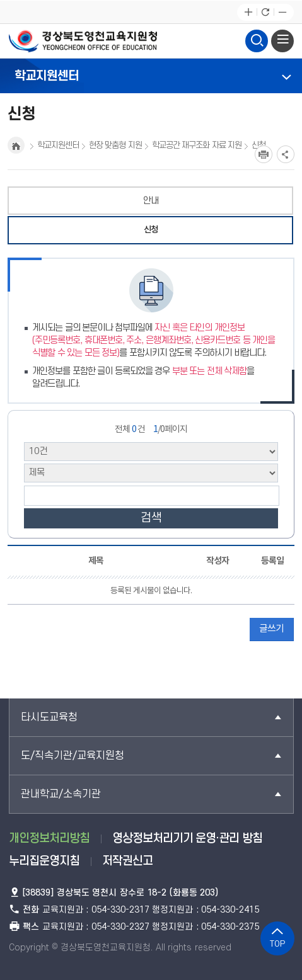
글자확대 (248, 12)
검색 (151, 518)
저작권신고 (127, 861)
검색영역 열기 (257, 39)
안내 (151, 201)
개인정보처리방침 (49, 839)
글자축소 (282, 12)
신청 (151, 230)
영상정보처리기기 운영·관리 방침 (187, 839)
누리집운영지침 (44, 861)
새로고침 (265, 12)
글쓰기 (271, 629)
